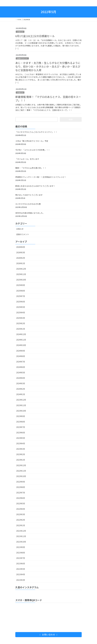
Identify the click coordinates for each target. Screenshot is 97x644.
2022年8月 (21, 487)
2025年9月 (21, 285)
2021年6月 (21, 563)
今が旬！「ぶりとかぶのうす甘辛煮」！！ (33, 150)
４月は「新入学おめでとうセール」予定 (32, 141)
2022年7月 (21, 493)
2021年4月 (21, 574)
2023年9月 (21, 416)
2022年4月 (21, 509)
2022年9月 (21, 482)
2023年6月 (21, 433)
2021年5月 (21, 569)
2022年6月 (21, 498)
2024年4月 (21, 378)
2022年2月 (21, 520)
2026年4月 (21, 247)
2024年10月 (21, 345)
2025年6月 (21, 302)
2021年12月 (21, 531)
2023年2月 (21, 454)
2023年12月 (21, 400)
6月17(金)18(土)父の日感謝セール (35, 36)
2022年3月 (21, 514)
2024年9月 (21, 351)
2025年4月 (21, 312)
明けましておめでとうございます (29, 195)
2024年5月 (21, 373)
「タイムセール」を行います (27, 159)
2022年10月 (21, 476)
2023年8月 (21, 422)
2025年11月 (21, 274)
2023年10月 (21, 411)
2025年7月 (21, 296)
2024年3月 (21, 383)
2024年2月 (21, 389)
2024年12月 (21, 334)
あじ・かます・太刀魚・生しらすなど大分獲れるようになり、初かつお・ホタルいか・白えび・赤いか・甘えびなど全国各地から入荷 (48, 66)
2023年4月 (21, 443)
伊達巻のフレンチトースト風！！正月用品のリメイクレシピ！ (41, 177)
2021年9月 (21, 547)
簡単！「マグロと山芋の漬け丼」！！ (31, 168)
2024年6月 (21, 367)
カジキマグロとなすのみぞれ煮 (28, 204)
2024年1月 (21, 394)
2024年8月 (21, 356)
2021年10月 (21, 542)
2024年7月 (21, 362)
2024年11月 (21, 340)
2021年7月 (21, 558)
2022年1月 (21, 525)
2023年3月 (21, 449)
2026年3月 (21, 252)
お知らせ (20, 32)
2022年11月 (21, 471)
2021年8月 (21, 553)
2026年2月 (21, 258)
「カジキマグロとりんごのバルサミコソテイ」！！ (36, 132)
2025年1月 (21, 329)
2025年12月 (21, 269)
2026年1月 (21, 263)
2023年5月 (21, 438)
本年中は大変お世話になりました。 (30, 213)
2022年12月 (21, 465)
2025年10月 (21, 280)
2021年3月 (21, 580)
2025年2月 (21, 323)
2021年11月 (21, 536)
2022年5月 (21, 503)
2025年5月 (21, 307)
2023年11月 (21, 405)
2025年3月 (21, 318)
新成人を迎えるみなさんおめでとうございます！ (35, 186)
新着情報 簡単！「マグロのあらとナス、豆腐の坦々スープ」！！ (48, 99)
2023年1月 (21, 460)
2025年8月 (21, 291)
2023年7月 (21, 427)
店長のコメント (22, 58)
